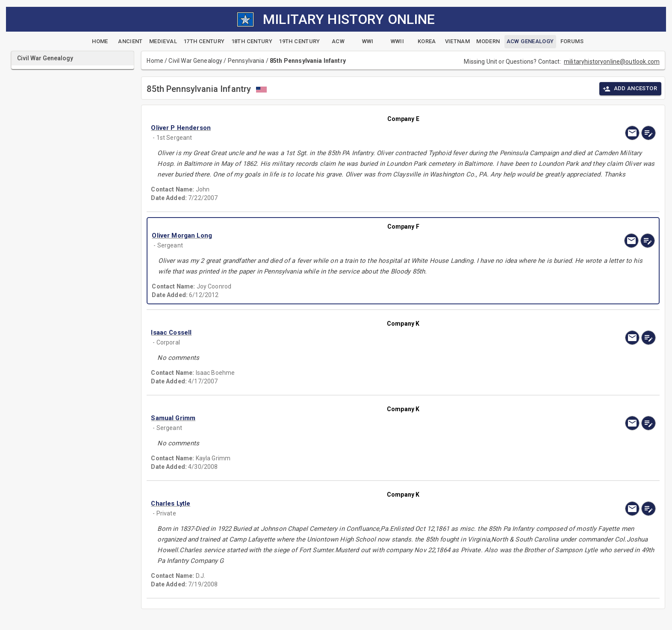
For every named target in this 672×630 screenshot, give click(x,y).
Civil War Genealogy (195, 61)
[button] (327, 128)
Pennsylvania (246, 61)
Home (155, 61)
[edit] (648, 133)
